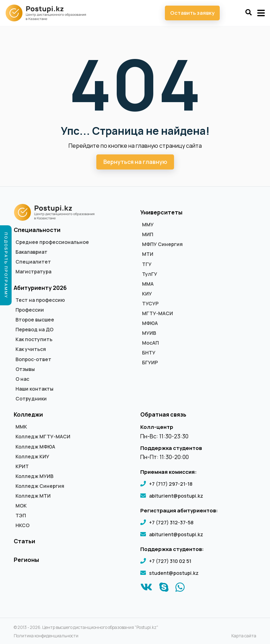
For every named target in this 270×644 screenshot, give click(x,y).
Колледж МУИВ (34, 476)
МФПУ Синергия (162, 244)
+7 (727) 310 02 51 (170, 561)
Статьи (24, 541)
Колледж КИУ (32, 457)
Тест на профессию (40, 300)
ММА (148, 284)
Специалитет (33, 262)
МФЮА (150, 323)
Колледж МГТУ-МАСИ (43, 437)
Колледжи (28, 414)
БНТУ (149, 353)
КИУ (147, 294)
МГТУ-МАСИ (157, 313)
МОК (21, 506)
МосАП (150, 343)
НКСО (22, 525)
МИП (148, 234)
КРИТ (22, 466)
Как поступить (34, 339)
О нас (22, 379)
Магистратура (33, 272)
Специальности (37, 230)
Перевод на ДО (34, 330)
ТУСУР (150, 304)
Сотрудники (31, 399)
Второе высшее (35, 320)
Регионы (26, 560)
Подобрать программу (6, 265)
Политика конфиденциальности (46, 636)
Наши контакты (34, 389)
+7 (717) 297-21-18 (171, 484)
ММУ (148, 225)
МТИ (148, 254)
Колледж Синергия (40, 486)
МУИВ (149, 333)
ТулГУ (150, 274)
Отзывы (25, 369)
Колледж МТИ (33, 496)
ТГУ (147, 264)
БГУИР (150, 363)
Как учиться (31, 349)
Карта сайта (244, 636)
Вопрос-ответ (33, 359)
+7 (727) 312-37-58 (171, 522)
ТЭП (21, 516)
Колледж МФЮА (35, 447)
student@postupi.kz (174, 573)
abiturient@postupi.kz (176, 496)
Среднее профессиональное (52, 242)
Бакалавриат (31, 252)
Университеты (161, 212)
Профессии (30, 310)
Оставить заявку (192, 13)
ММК (21, 427)
